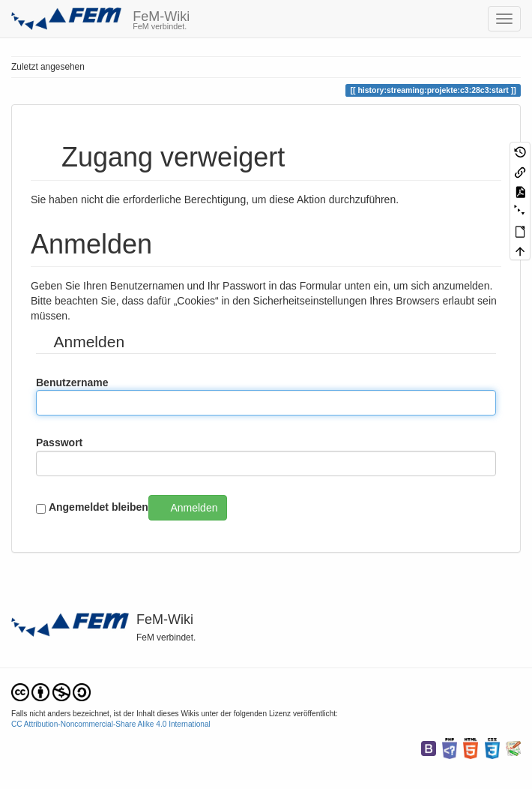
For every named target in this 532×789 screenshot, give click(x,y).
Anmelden (194, 508)
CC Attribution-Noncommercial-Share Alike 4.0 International (111, 724)
